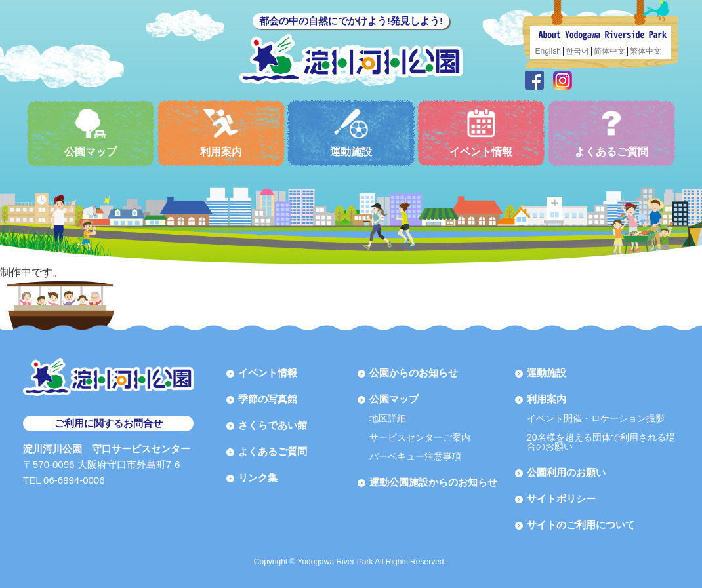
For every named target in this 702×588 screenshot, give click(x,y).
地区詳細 (388, 418)
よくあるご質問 (611, 133)
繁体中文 (646, 51)
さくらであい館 (273, 425)
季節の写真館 (268, 399)
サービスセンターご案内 (420, 437)
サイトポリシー (561, 499)
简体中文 (609, 51)
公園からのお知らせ (414, 373)
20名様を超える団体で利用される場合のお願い (601, 442)
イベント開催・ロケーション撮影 (596, 418)
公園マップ (91, 133)
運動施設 (351, 133)
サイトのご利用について (581, 525)
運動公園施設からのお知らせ (433, 482)
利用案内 (221, 133)
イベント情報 (481, 133)
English (548, 51)
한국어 (577, 51)
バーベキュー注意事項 (415, 456)
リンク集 (258, 478)
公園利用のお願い (566, 472)
